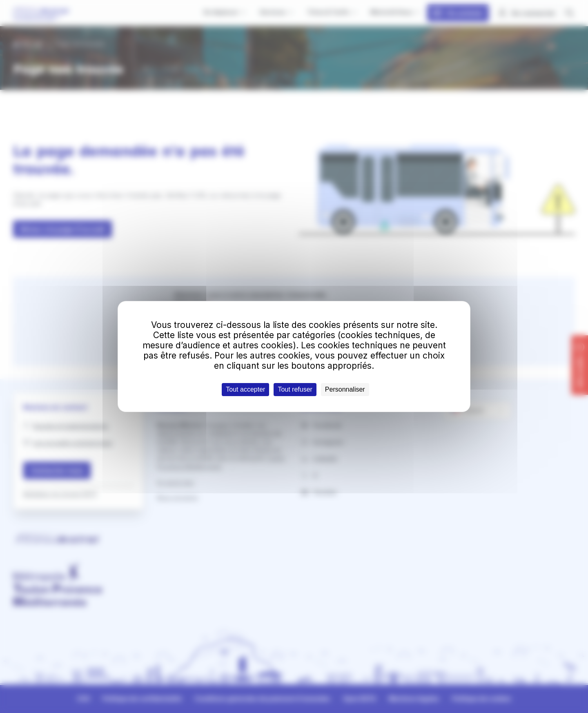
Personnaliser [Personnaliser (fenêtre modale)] (345, 389)
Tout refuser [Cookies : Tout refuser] (295, 389)
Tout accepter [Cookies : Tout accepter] (245, 389)
